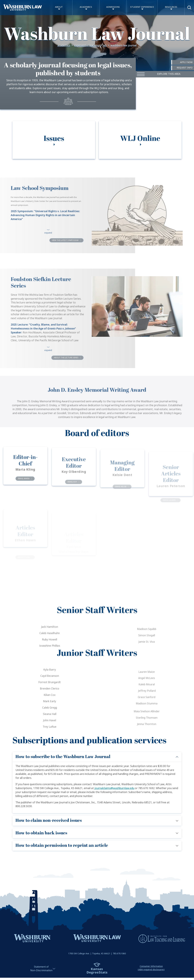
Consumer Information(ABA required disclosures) (151, 968)
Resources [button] (171, 7)
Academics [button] (86, 7)
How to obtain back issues (41, 833)
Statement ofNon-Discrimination (41, 969)
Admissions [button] (113, 7)
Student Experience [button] (142, 7)
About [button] (59, 7)
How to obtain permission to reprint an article (62, 846)
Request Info (185, 68)
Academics (64, 45)
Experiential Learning (87, 45)
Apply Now (186, 62)
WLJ (105, 45)
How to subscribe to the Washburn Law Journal (63, 757)
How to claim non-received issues (49, 821)
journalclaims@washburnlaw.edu (114, 788)
